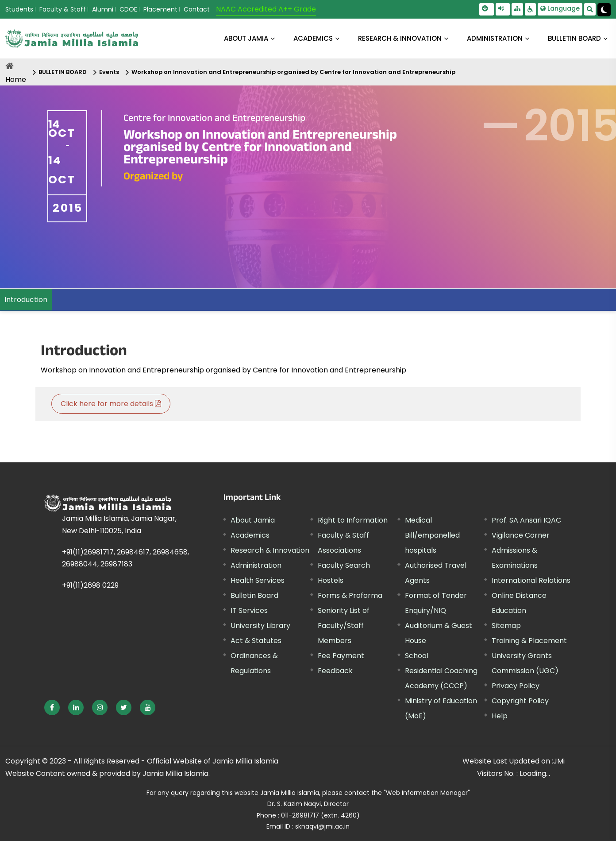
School (417, 656)
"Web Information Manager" (427, 793)
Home (16, 79)
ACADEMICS (313, 38)
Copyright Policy (520, 701)
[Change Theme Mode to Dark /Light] (604, 10)
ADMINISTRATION (495, 38)
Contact (197, 9)
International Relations (531, 580)
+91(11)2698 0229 (90, 585)
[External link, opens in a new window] (52, 707)
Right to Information (353, 520)
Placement (160, 9)
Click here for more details (111, 404)
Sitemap (506, 626)
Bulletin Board (254, 595)
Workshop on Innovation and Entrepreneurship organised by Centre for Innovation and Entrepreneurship (293, 72)
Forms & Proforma (350, 595)
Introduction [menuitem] (26, 300)
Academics (250, 535)
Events (109, 72)
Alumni (103, 9)
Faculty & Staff (63, 9)
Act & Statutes (256, 641)
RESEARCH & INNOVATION (400, 38)
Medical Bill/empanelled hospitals (432, 535)
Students (19, 9)
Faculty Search (344, 565)
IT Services (249, 610)
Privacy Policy (516, 686)
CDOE (128, 9)
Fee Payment (341, 656)
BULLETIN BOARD (574, 38)
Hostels (331, 580)
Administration (256, 565)
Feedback (335, 671)
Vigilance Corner (521, 535)
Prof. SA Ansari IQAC (526, 520)
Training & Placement (529, 641)
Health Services (258, 580)
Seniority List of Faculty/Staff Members (344, 626)
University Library (260, 626)
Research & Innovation (270, 550)
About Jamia (246, 38)
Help (500, 716)
